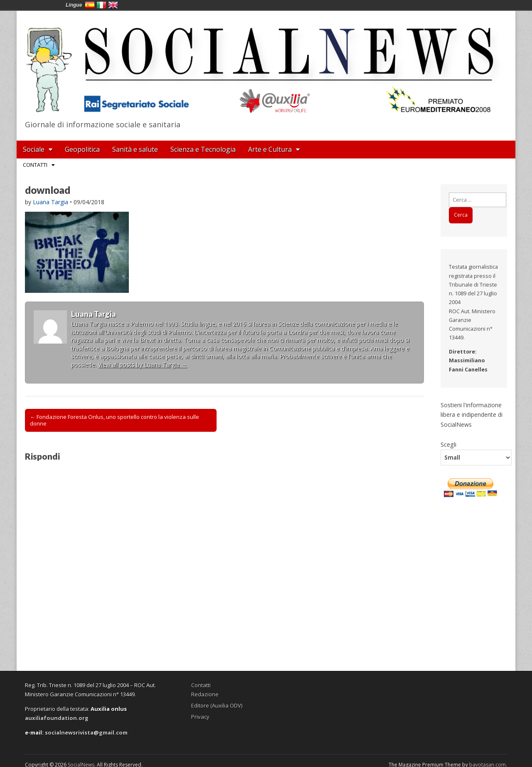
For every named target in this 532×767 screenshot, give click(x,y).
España (90, 5)
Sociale (34, 149)
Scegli (448, 444)
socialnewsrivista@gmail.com (86, 732)
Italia (101, 5)
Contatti (35, 165)
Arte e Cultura (270, 149)
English (113, 5)
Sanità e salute (135, 149)
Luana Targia (50, 202)
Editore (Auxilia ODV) (217, 705)
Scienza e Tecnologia (203, 149)
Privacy (200, 717)
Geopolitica (82, 149)
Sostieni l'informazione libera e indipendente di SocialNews (472, 415)
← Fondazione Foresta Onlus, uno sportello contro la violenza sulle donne (115, 420)
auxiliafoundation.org (57, 718)
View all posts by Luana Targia (143, 365)
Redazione (205, 694)
